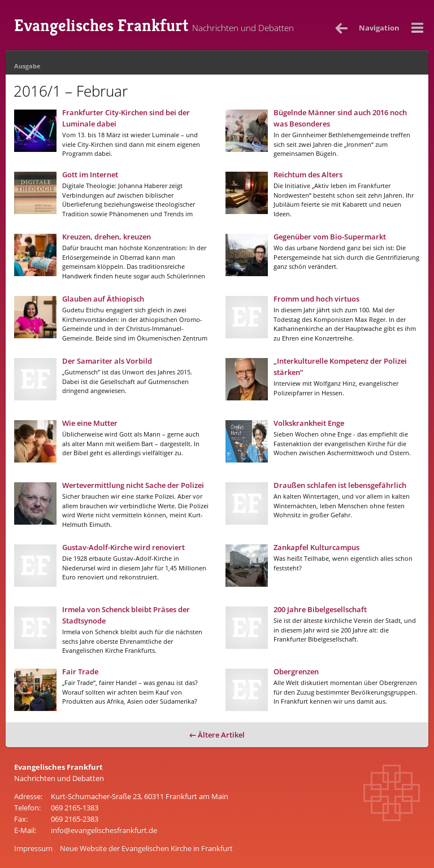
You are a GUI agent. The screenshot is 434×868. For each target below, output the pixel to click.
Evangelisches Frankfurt (154, 25)
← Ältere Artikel (217, 735)
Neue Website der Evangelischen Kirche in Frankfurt (146, 848)
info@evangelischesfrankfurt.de (104, 830)
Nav (379, 28)
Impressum (33, 848)
